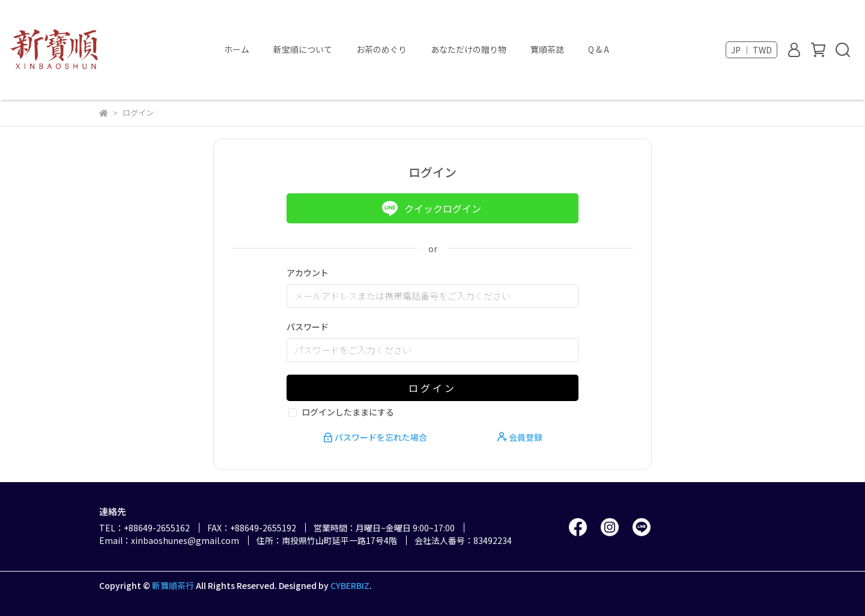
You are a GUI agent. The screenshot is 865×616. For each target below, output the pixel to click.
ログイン (432, 388)
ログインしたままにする (348, 412)
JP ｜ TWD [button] (751, 50)
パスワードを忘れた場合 (376, 437)
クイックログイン (431, 208)
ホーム (237, 49)
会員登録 (520, 437)
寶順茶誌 (547, 49)
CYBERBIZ (350, 585)
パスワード (308, 327)
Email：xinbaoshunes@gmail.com (169, 540)
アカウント (308, 273)
